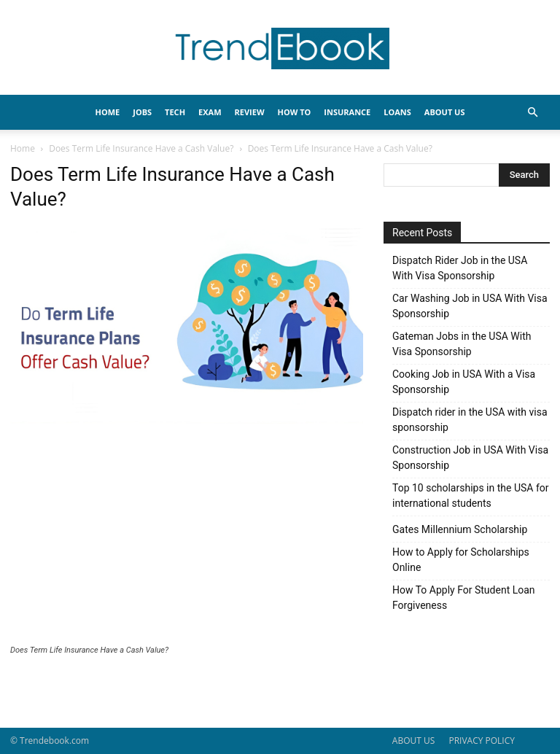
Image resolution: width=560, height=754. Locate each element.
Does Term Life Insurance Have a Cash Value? (141, 148)
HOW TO (295, 112)
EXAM (210, 112)
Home (23, 148)
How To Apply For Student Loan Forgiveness (464, 598)
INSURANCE (347, 112)
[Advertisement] (187, 536)
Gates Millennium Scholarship (460, 529)
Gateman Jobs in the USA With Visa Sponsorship (462, 344)
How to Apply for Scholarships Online (461, 560)
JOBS (142, 112)
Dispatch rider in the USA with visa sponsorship (470, 420)
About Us (445, 112)
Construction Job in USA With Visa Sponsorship (470, 458)
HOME (108, 112)
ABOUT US (413, 741)
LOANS (397, 112)
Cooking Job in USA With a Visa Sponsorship (464, 382)
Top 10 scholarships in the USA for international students (471, 495)
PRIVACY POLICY (482, 741)
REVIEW (250, 112)
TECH (175, 112)
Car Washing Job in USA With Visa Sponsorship (470, 306)
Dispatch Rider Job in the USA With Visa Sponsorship (460, 268)
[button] (532, 113)
